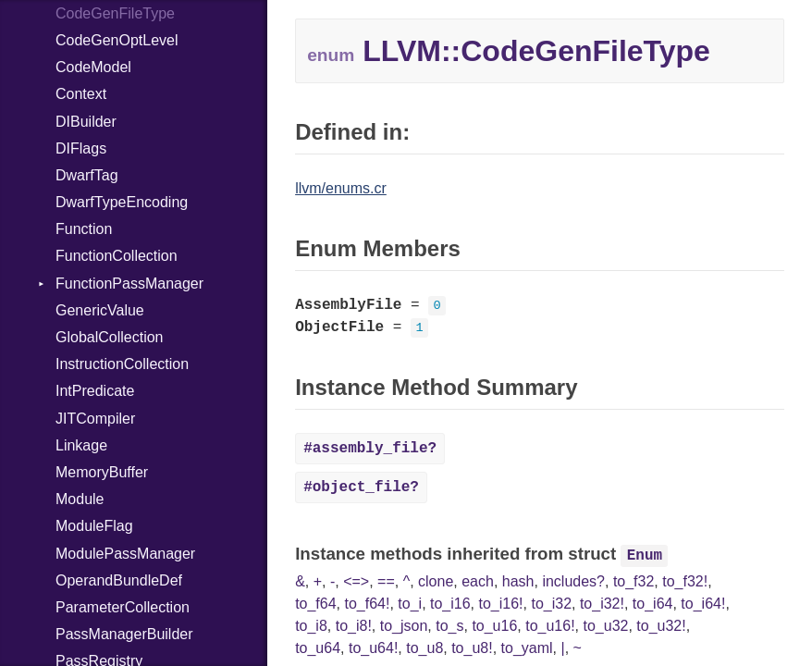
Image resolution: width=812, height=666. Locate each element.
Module (80, 499)
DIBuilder (86, 122)
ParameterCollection (123, 607)
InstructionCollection (122, 364)
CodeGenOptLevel (117, 40)
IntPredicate (95, 391)
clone (436, 581)
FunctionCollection (117, 256)
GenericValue (100, 310)
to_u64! (373, 648)
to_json (404, 626)
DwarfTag (87, 175)
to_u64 (318, 648)
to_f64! (368, 604)
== (386, 581)
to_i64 (653, 604)
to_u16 (494, 626)
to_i (410, 604)
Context (81, 94)
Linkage (81, 445)
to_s (449, 626)
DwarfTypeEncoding (122, 202)
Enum (645, 556)
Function (84, 229)
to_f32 (634, 581)
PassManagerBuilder (124, 634)
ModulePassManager (125, 554)
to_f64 (315, 604)
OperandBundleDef (119, 580)
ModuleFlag (94, 526)
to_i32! (602, 604)
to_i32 (551, 604)
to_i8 (311, 626)
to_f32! (685, 581)
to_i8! (354, 626)
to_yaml (527, 648)
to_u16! (550, 626)
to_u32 (605, 626)
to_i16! (501, 604)
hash (518, 581)
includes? (573, 581)
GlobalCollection (110, 337)
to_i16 (450, 604)
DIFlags (81, 148)
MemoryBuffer (102, 472)
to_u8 (424, 648)
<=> (356, 581)
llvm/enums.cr (341, 188)
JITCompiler (95, 419)
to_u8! (472, 648)
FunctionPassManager (129, 284)
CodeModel (93, 67)
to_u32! (661, 626)
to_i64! (703, 604)
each (478, 581)
